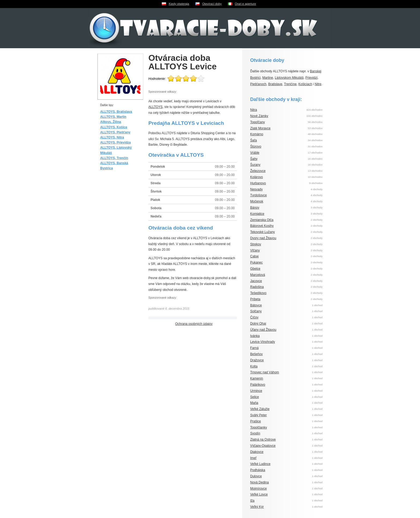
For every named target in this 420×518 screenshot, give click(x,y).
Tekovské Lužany (262, 232)
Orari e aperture (245, 4)
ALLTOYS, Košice (114, 127)
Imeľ (253, 458)
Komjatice (257, 214)
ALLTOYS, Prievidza (115, 142)
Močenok (257, 201)
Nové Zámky (259, 116)
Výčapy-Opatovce (263, 446)
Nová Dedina (259, 482)
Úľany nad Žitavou (263, 330)
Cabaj (254, 256)
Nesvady (256, 189)
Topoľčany (258, 122)
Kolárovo (256, 177)
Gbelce (255, 269)
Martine (268, 78)
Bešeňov (256, 354)
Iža (252, 501)
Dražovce (257, 360)
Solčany (256, 311)
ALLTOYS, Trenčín (114, 158)
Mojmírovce (258, 489)
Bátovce (256, 305)
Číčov (254, 317)
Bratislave (275, 84)
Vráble (255, 153)
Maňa (254, 403)
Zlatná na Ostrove (263, 440)
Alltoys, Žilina (111, 122)
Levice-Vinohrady (263, 342)
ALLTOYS (155, 107)
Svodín (255, 433)
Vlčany (255, 250)
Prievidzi (311, 78)
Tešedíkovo (258, 293)
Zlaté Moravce (260, 128)
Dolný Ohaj (258, 324)
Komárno (257, 134)
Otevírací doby (212, 4)
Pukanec (256, 262)
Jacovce (256, 281)
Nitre (318, 84)
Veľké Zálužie (260, 409)
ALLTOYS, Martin (113, 117)
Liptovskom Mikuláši (289, 78)
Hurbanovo (258, 183)
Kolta (254, 366)
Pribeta (255, 299)
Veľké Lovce (259, 494)
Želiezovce (258, 171)
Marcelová (258, 275)
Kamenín (257, 378)
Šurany (255, 165)
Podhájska (258, 470)
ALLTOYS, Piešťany (115, 132)
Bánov (255, 208)
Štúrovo (256, 147)
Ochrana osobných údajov (194, 324)
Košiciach (305, 84)
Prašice (256, 421)
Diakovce (257, 452)
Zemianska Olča (262, 220)
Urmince (256, 391)
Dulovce (256, 476)
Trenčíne (290, 84)
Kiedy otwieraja (179, 4)
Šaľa (254, 140)
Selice (255, 397)
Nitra (254, 110)
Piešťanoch (258, 84)
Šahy (254, 159)
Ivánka (255, 336)
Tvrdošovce (258, 195)
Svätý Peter (258, 415)
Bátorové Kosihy (262, 226)
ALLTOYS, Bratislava (116, 112)
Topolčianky (259, 427)
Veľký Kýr (257, 507)
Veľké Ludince (260, 464)
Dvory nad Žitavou (263, 238)
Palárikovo (258, 385)
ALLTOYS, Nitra (112, 137)
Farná (254, 348)
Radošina (257, 287)
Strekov (256, 244)
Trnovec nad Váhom (265, 372)
